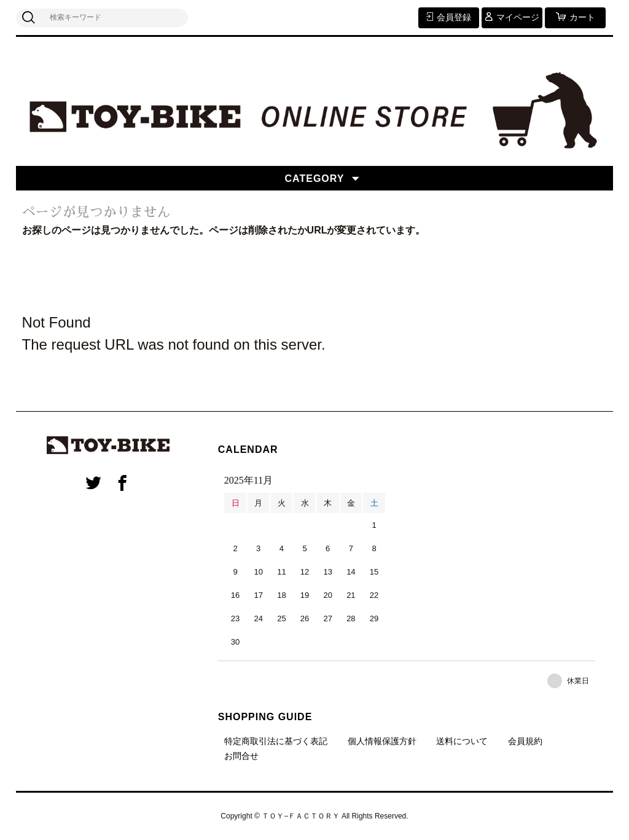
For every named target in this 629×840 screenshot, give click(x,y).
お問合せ (241, 756)
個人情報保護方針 (382, 741)
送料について (462, 741)
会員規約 (525, 741)
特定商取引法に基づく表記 (276, 741)
